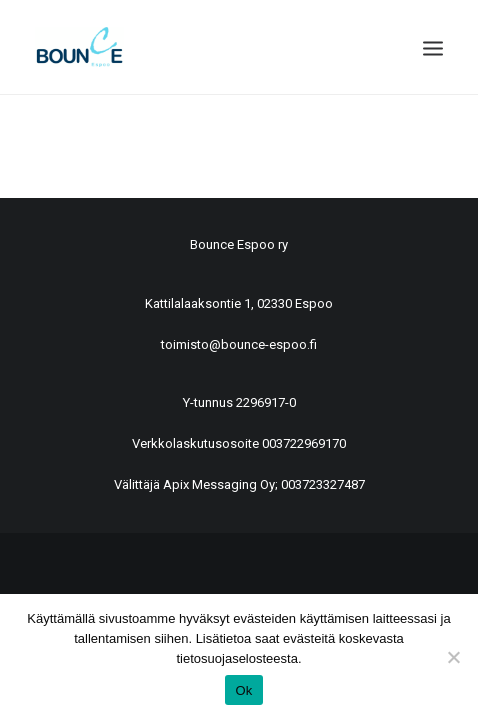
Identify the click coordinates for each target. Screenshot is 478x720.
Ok (243, 690)
